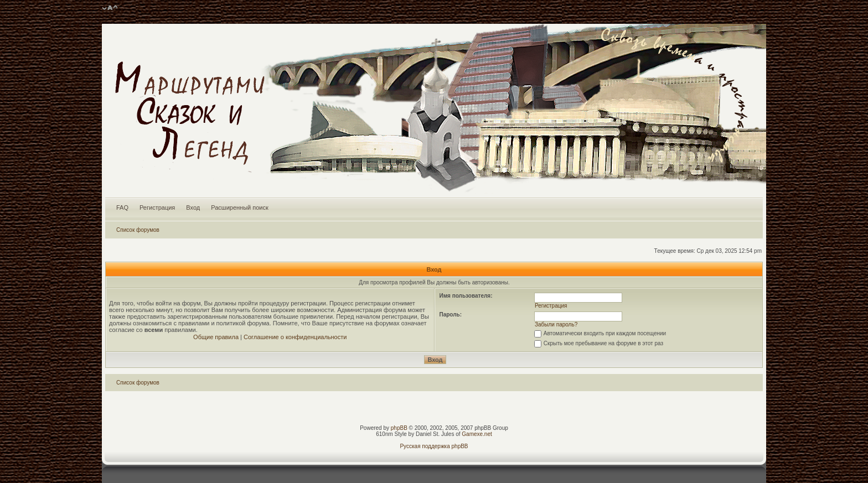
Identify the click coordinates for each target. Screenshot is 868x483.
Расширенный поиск (240, 207)
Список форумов (138, 230)
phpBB (399, 428)
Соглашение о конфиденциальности (295, 337)
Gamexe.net (477, 434)
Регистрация (157, 207)
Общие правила (216, 337)
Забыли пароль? (556, 324)
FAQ (122, 207)
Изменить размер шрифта (110, 8)
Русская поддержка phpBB (434, 446)
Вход (193, 207)
